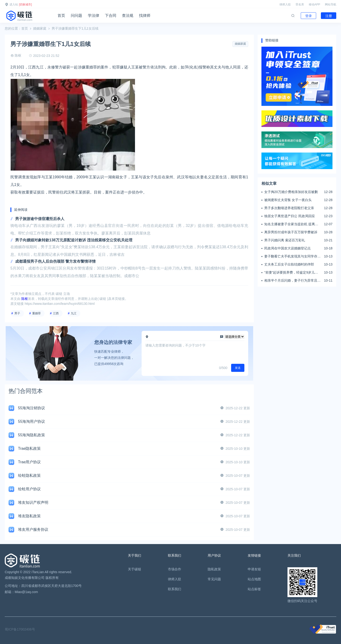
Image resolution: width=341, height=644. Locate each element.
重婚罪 (36, 313)
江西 (56, 313)
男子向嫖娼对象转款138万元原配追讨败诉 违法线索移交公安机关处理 (74, 240)
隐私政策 (214, 569)
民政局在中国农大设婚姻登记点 (287, 248)
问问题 (76, 16)
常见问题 (214, 579)
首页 (61, 16)
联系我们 (175, 589)
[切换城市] (25, 5)
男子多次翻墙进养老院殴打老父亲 (289, 208)
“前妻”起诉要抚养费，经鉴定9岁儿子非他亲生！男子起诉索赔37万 (291, 273)
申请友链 (254, 569)
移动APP (314, 5)
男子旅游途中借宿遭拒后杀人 (40, 219)
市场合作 (175, 569)
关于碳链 (135, 569)
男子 (17, 313)
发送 (238, 368)
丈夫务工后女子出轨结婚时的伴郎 (289, 264)
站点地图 (254, 579)
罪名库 (300, 5)
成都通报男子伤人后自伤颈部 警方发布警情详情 (55, 261)
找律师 (145, 16)
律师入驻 (285, 5)
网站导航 (331, 5)
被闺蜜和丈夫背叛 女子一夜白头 (288, 200)
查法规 (128, 16)
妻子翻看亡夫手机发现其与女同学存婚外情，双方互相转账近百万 (292, 257)
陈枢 (18, 55)
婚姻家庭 (40, 28)
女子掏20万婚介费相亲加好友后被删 (291, 192)
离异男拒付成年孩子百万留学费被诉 (291, 232)
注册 (329, 16)
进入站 (14, 5)
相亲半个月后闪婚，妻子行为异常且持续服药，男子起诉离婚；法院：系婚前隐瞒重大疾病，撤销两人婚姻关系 (292, 281)
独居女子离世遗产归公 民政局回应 (290, 216)
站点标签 (254, 589)
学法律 (94, 16)
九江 (74, 313)
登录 (309, 16)
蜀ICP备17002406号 (20, 629)
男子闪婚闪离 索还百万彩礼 (285, 240)
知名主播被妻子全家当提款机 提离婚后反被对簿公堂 (291, 224)
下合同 (111, 16)
